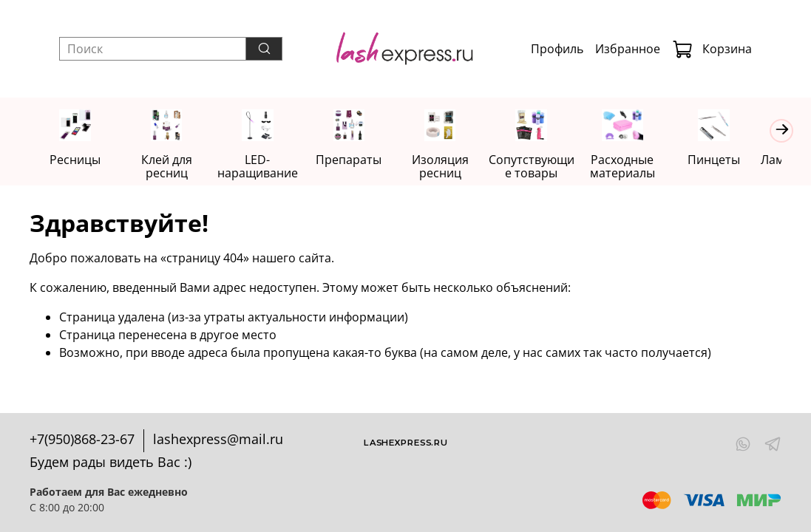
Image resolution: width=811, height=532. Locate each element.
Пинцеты (734, 160)
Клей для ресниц (170, 167)
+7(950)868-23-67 (82, 439)
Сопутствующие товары (547, 167)
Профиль (557, 49)
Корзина (712, 49)
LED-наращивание (264, 167)
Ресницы (77, 160)
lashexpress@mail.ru (218, 439)
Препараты (358, 160)
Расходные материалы (640, 167)
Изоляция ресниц (453, 167)
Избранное (628, 49)
